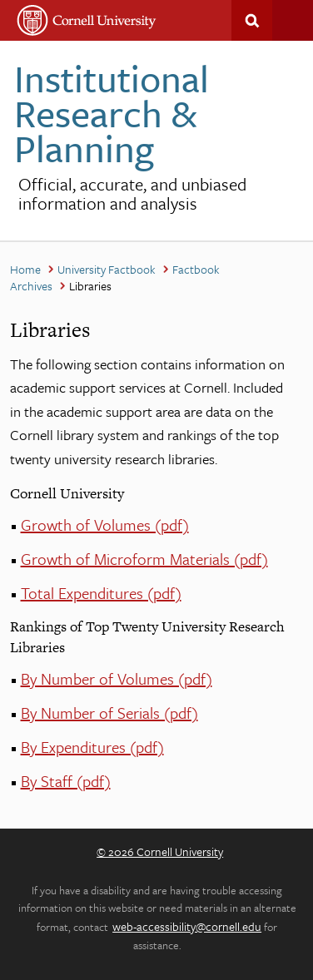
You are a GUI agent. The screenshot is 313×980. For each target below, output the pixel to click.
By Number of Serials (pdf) (109, 713)
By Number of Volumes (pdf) (117, 678)
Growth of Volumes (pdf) (105, 525)
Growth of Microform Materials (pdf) (144, 559)
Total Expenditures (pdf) (101, 593)
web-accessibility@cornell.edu (187, 926)
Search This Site (252, 20)
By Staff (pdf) (66, 781)
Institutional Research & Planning (112, 113)
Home (25, 269)
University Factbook (107, 269)
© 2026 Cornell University (160, 851)
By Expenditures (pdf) (92, 747)
